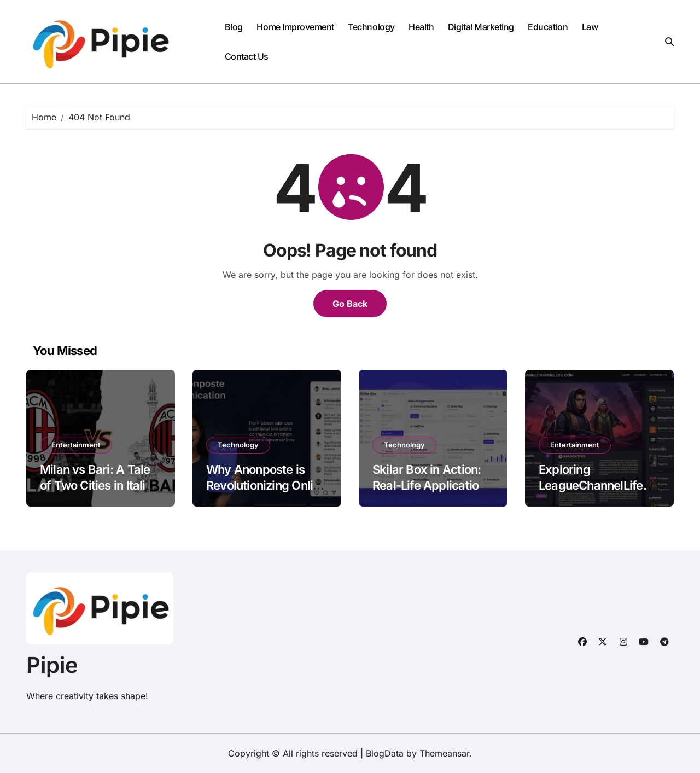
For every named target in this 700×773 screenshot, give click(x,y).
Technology (371, 27)
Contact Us (247, 56)
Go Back (350, 304)
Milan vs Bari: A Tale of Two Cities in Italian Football (99, 485)
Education (548, 27)
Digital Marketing (481, 27)
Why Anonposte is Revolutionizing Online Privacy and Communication (266, 493)
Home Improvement (295, 27)
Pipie (52, 665)
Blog (234, 27)
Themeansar (444, 753)
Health (421, 27)
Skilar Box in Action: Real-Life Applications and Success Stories (432, 485)
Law (590, 27)
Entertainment (76, 445)
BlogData (385, 753)
